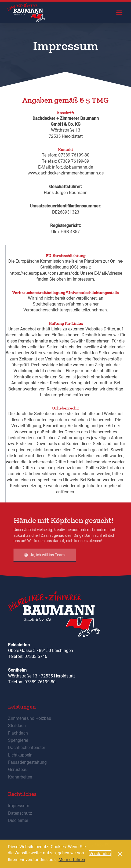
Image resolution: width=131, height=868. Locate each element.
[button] (119, 12)
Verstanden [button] (100, 854)
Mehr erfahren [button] (72, 860)
